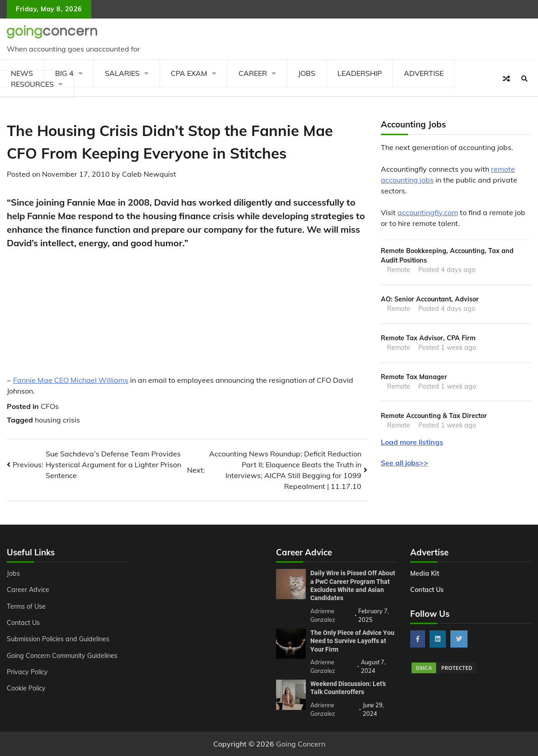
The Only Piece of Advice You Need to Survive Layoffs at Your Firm (352, 641)
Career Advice (28, 590)
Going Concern (301, 744)
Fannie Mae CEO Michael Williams (71, 380)
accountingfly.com (428, 212)
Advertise (424, 73)
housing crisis (57, 420)
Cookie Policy (26, 688)
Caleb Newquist (149, 174)
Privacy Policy (27, 672)
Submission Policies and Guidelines (58, 639)
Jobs (307, 73)
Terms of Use (26, 606)
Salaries (122, 73)
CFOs (50, 406)
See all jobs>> (405, 463)
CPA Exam (189, 73)
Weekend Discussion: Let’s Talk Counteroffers (348, 688)
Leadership (360, 73)
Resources (32, 84)
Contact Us (23, 623)
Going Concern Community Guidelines (62, 656)
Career (253, 73)
